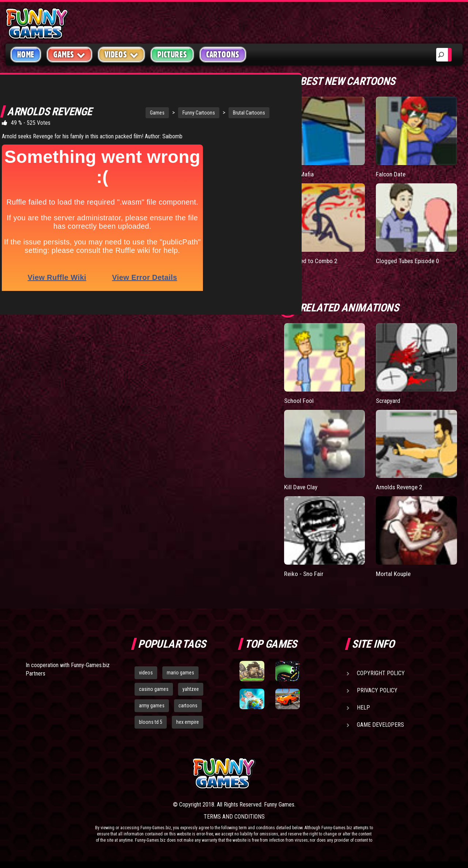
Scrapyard (389, 400)
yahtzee (191, 689)
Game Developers (380, 724)
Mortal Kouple (394, 573)
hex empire (188, 722)
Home (26, 55)
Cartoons (223, 55)
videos (146, 672)
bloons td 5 (151, 722)
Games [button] (69, 54)
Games (123, 113)
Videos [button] (122, 54)
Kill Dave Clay (301, 487)
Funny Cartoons (164, 113)
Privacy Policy (377, 690)
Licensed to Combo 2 (312, 260)
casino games (154, 689)
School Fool (299, 400)
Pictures (172, 55)
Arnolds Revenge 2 (401, 487)
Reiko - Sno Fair (304, 573)
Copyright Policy (381, 673)
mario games (180, 672)
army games (152, 705)
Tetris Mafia (299, 174)
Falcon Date (391, 174)
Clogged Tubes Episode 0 (409, 260)
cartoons (188, 705)
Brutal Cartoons (215, 113)
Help (363, 707)
